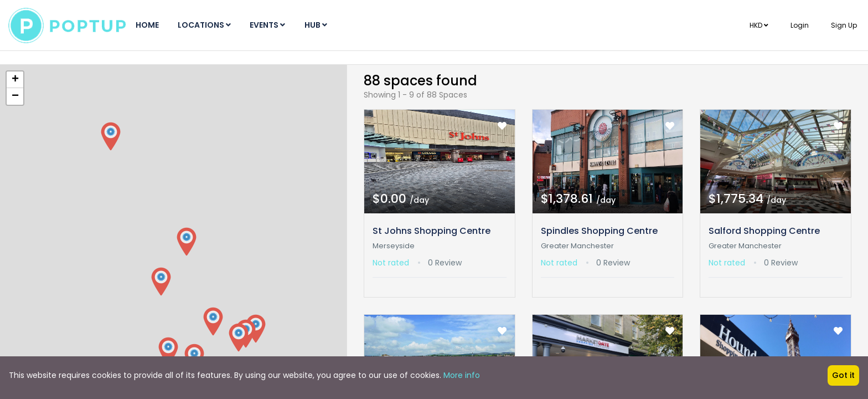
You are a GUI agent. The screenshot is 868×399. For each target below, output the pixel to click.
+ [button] (15, 80)
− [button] (15, 96)
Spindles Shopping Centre (599, 231)
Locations (209, 25)
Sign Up (844, 25)
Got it (843, 375)
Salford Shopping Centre (764, 231)
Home (149, 25)
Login (800, 25)
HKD (759, 25)
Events (276, 25)
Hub (327, 25)
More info (462, 375)
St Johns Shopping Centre (432, 231)
